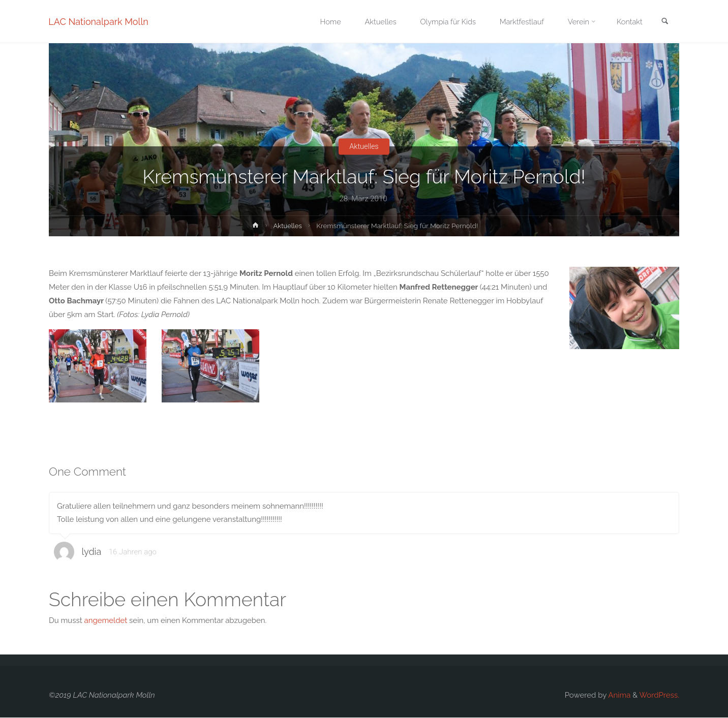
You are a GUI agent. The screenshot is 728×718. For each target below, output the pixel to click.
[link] (664, 22)
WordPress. (659, 696)
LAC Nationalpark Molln (99, 22)
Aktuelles (364, 146)
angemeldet (106, 621)
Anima (618, 696)
